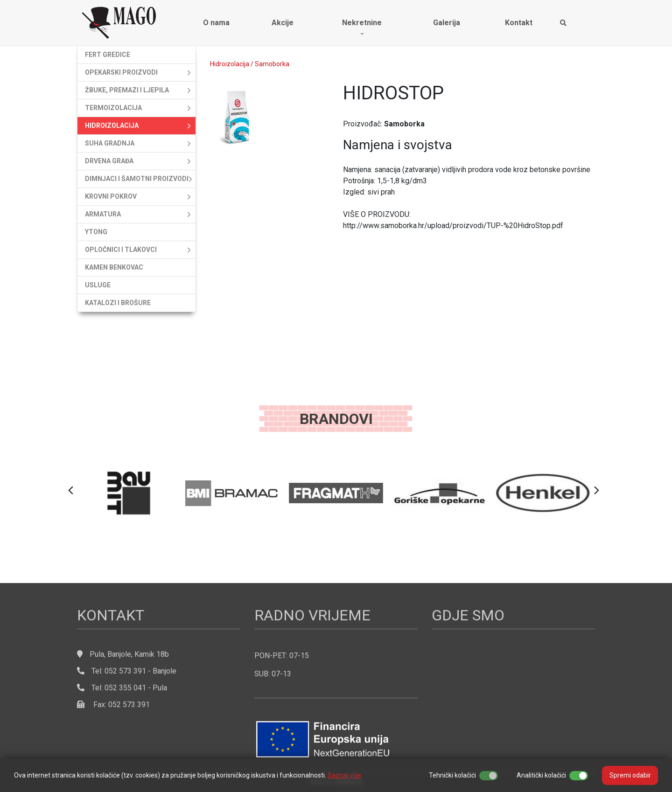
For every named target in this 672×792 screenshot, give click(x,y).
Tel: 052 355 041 (112, 688)
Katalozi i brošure (118, 303)
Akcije (283, 23)
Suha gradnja (110, 143)
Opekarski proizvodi (121, 72)
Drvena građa (109, 161)
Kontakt (519, 23)
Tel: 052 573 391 (112, 671)
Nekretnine (362, 23)
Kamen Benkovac (114, 267)
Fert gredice (108, 55)
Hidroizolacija (112, 125)
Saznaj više (344, 775)
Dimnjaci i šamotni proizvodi (137, 179)
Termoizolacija (113, 108)
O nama (216, 23)
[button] (71, 491)
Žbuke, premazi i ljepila (127, 90)
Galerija (447, 23)
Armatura (103, 214)
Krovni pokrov (111, 196)
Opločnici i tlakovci (121, 250)
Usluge (98, 285)
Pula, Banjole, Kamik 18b (129, 654)
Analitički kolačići (541, 775)
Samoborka (272, 64)
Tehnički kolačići (452, 775)
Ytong (96, 232)
